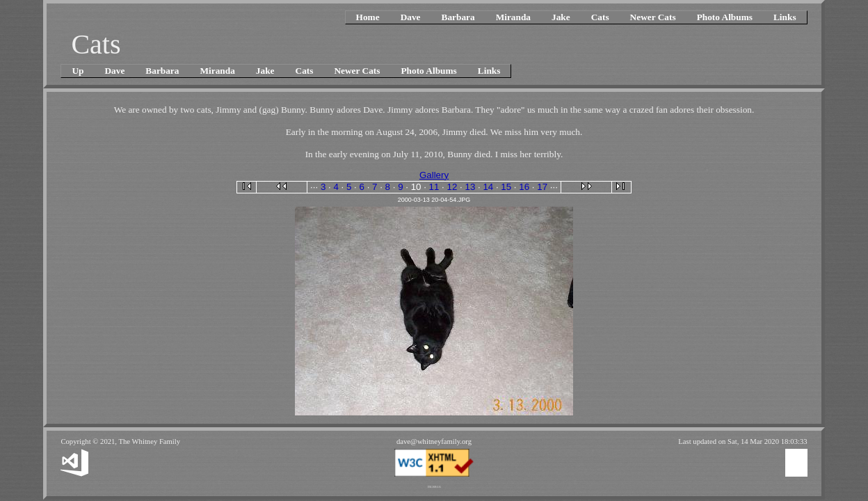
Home (368, 17)
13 (470, 187)
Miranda (513, 17)
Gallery (434, 175)
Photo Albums (725, 17)
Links (785, 17)
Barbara (458, 17)
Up (78, 71)
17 (542, 187)
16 (524, 187)
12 (452, 187)
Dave (411, 17)
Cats (600, 17)
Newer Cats (653, 17)
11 (434, 187)
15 (506, 187)
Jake (561, 17)
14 (488, 187)
